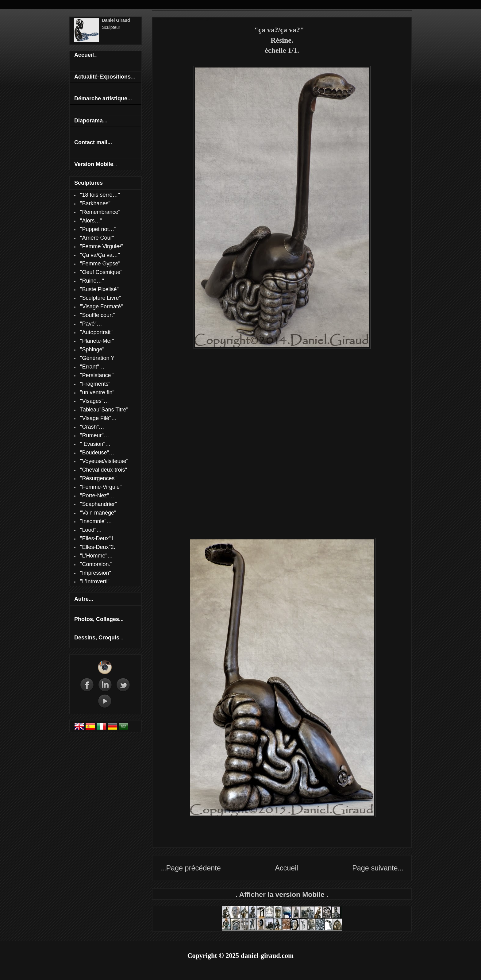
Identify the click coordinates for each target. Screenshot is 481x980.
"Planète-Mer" (97, 341)
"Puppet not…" (98, 229)
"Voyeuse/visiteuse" (104, 461)
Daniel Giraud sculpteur (240, 1)
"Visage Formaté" (102, 307)
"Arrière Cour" (97, 238)
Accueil (286, 868)
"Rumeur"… (95, 435)
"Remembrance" (100, 212)
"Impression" (96, 573)
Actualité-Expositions (102, 77)
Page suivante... (378, 868)
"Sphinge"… (95, 349)
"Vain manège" (98, 513)
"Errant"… (92, 367)
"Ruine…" (92, 281)
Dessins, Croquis (97, 638)
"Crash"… (92, 427)
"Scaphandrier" (98, 504)
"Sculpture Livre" (100, 298)
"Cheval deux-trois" (104, 470)
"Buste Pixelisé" (99, 289)
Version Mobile (94, 164)
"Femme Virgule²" (102, 246)
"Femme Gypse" (100, 264)
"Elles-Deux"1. (98, 538)
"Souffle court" (98, 315)
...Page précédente (190, 868)
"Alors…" (91, 221)
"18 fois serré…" (100, 195)
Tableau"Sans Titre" (104, 410)
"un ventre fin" (97, 392)
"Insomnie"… (96, 521)
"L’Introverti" (95, 581)
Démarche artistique (101, 98)
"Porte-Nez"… (97, 496)
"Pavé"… (91, 324)
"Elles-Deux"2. (98, 547)
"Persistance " (97, 375)
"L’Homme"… (96, 556)
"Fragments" (95, 384)
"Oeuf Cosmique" (101, 272)
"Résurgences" (98, 478)
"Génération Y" (98, 358)
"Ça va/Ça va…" (100, 255)
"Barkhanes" (95, 203)
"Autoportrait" (96, 332)
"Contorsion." (96, 564)
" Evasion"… (95, 444)
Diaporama (89, 121)
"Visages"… (95, 401)
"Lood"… (91, 530)
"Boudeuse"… (97, 453)
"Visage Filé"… (98, 418)
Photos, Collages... (99, 619)
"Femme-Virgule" (101, 487)
